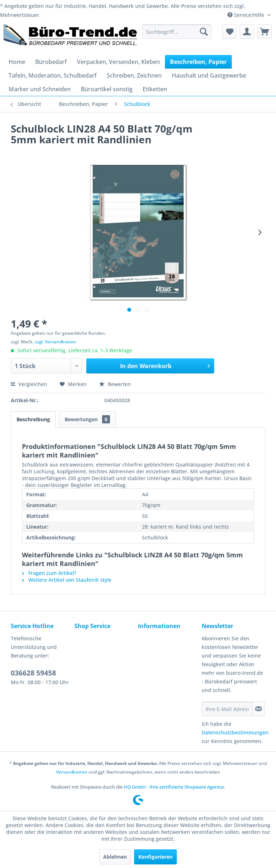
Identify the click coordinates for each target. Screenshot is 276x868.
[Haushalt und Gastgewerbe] (209, 75)
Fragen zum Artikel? (49, 573)
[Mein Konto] (247, 32)
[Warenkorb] (264, 32)
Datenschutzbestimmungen (235, 732)
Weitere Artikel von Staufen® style (67, 580)
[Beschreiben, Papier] (198, 62)
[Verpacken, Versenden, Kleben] (118, 62)
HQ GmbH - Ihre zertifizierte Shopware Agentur (174, 787)
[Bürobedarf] (51, 62)
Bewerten (115, 384)
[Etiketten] (155, 89)
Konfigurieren (155, 857)
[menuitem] (177, 32)
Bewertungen (87, 419)
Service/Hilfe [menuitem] (247, 15)
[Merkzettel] (229, 32)
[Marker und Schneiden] (40, 89)
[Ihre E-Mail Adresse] (227, 709)
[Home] (17, 62)
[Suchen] (204, 32)
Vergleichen (29, 384)
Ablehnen (115, 857)
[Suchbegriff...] (177, 32)
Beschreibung (33, 419)
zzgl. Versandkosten (56, 342)
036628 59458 (33, 673)
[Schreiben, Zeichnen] (134, 75)
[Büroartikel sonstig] (107, 89)
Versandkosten (72, 772)
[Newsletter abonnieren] (259, 709)
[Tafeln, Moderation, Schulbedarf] (53, 75)
